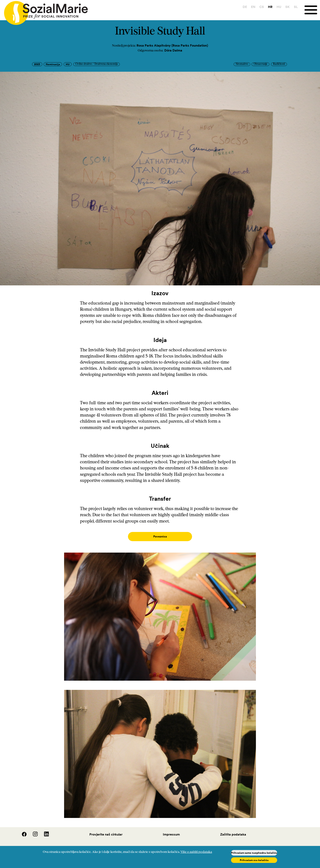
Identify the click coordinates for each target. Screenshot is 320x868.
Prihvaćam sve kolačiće (254, 860)
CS (262, 7)
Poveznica (160, 537)
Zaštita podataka (233, 830)
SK (287, 7)
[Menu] (312, 10)
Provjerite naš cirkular (106, 830)
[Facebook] (22, 831)
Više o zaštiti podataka (196, 852)
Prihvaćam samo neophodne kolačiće (254, 853)
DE (245, 7)
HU (279, 7)
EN (253, 7)
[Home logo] (44, 11)
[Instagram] (33, 831)
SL (296, 7)
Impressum (171, 830)
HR (270, 7)
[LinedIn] (44, 831)
